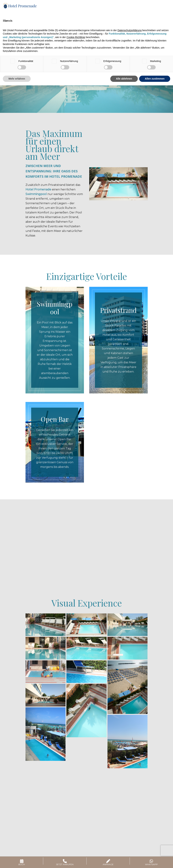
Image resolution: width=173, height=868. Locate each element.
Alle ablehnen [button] (124, 79)
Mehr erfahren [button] (17, 79)
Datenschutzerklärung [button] (129, 30)
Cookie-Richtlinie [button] (76, 37)
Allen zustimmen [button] (155, 79)
